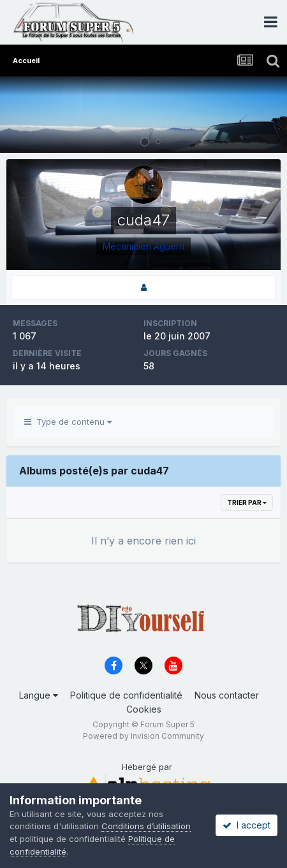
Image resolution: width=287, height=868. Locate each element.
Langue (39, 695)
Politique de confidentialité (126, 695)
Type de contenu (68, 422)
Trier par (247, 502)
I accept (247, 825)
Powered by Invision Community (143, 736)
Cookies (144, 709)
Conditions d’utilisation (146, 826)
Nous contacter (227, 695)
